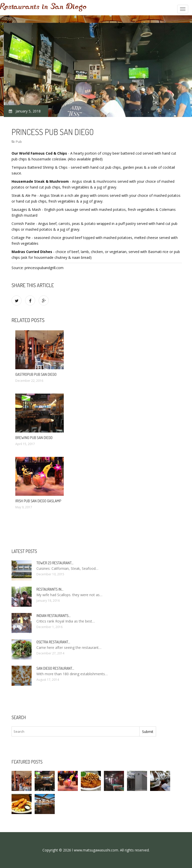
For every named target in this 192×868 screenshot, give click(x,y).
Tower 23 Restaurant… (55, 563)
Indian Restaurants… (53, 616)
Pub (19, 142)
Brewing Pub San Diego (34, 438)
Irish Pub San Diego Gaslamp (38, 501)
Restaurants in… (50, 589)
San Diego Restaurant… (55, 668)
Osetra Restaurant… (53, 642)
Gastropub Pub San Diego (36, 374)
